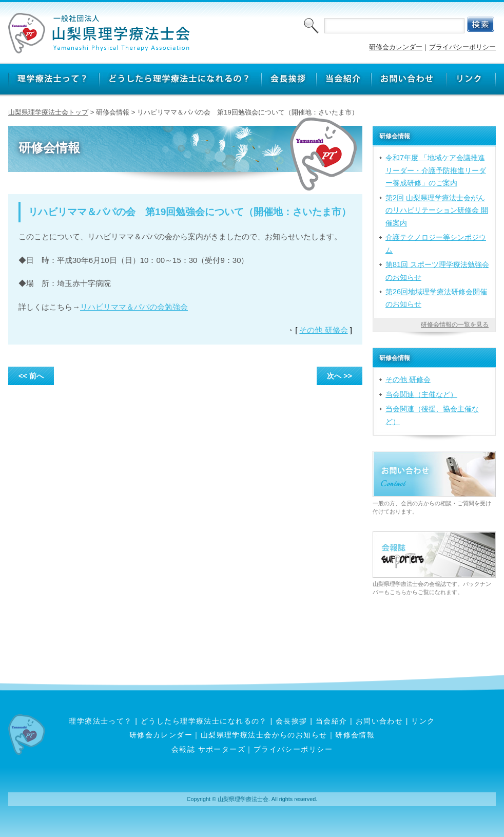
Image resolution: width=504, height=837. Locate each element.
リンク (423, 721)
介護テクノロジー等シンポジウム (436, 243)
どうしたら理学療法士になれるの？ (204, 721)
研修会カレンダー (396, 47)
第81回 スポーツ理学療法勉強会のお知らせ (437, 271)
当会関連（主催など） (421, 394)
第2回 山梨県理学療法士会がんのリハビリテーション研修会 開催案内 (437, 210)
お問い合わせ (380, 721)
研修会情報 (355, 735)
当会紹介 (332, 721)
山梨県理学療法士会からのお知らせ (264, 735)
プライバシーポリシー (462, 47)
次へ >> (340, 376)
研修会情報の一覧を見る (455, 325)
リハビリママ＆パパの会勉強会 (134, 307)
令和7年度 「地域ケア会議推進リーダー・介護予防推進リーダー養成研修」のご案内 (436, 170)
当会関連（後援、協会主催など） (432, 415)
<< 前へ (31, 376)
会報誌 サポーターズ (208, 749)
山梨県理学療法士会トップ (48, 112)
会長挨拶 (292, 721)
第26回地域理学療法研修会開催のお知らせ (436, 298)
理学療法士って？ (101, 721)
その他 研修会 (323, 330)
